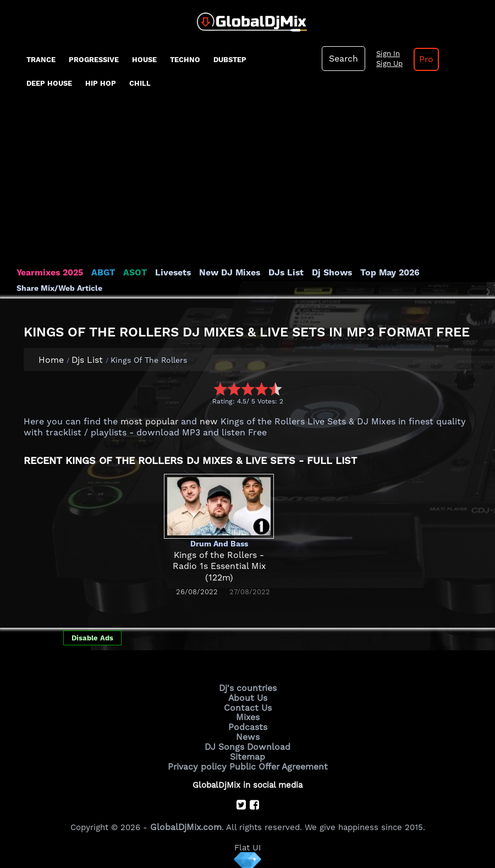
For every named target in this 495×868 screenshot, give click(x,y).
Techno (185, 60)
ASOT (131, 273)
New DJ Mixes (222, 273)
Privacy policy (199, 762)
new (204, 422)
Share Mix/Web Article (59, 288)
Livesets (168, 273)
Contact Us (248, 706)
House (144, 60)
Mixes (248, 715)
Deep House (49, 83)
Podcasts (248, 725)
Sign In (386, 54)
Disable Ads (92, 638)
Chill (140, 83)
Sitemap (248, 753)
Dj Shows (320, 273)
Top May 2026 (376, 273)
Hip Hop (101, 83)
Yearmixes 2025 (49, 273)
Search (343, 59)
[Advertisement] (248, 185)
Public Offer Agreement (276, 762)
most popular (147, 422)
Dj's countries (248, 688)
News (248, 734)
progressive (94, 60)
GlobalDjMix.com (186, 821)
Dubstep (230, 60)
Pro (423, 59)
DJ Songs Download (248, 743)
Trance (41, 60)
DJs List (276, 273)
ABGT (100, 273)
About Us (248, 697)
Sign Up (387, 64)
